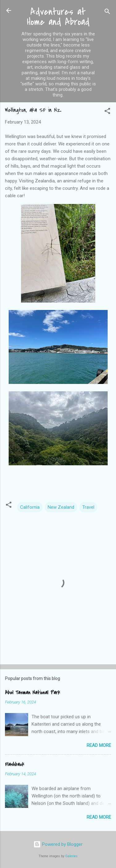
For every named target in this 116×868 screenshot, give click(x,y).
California (30, 507)
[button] (107, 112)
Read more (99, 745)
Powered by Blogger (58, 844)
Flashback (15, 764)
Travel (88, 507)
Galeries (71, 856)
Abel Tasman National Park (32, 693)
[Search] (107, 12)
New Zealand (61, 507)
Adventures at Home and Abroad (58, 17)
